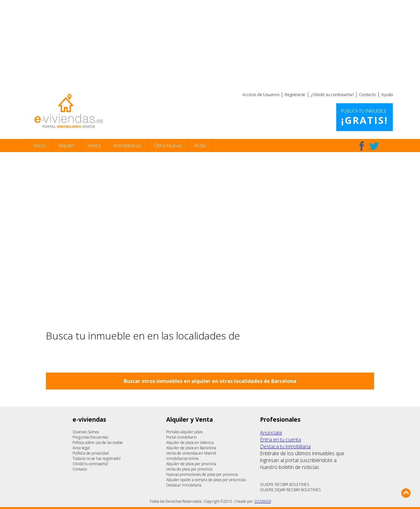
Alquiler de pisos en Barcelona (191, 448)
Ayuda (387, 94)
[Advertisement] (210, 44)
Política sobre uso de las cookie (98, 443)
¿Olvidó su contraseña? (332, 94)
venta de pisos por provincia (189, 469)
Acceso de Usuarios (261, 94)
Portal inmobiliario (181, 437)
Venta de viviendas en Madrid (191, 453)
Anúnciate (271, 433)
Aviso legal (81, 448)
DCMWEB (263, 501)
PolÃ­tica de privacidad (91, 453)
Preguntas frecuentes (90, 437)
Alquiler (67, 145)
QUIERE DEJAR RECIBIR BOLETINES (290, 490)
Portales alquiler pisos (184, 432)
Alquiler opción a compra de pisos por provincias (206, 480)
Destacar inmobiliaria (184, 485)
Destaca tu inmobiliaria (285, 446)
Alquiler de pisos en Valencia (190, 443)
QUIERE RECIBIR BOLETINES (285, 484)
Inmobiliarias (127, 145)
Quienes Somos (86, 432)
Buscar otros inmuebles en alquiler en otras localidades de (210, 381)
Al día (200, 145)
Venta (94, 145)
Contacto (367, 94)
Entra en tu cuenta (280, 440)
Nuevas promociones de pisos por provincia (202, 474)
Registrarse (295, 94)
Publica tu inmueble (365, 117)
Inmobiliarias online (182, 458)
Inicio (40, 145)
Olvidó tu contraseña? (90, 464)
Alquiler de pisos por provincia (191, 464)
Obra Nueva (168, 145)
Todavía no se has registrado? (97, 458)
